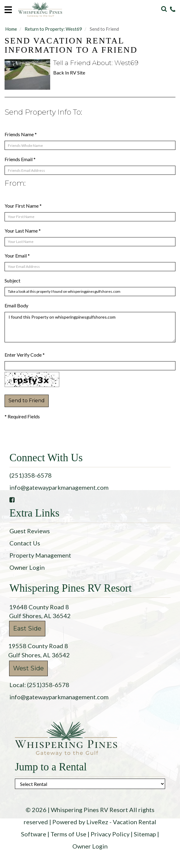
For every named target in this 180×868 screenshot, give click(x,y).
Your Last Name (23, 231)
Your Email (17, 256)
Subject (12, 280)
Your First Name (23, 206)
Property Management (40, 555)
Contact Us (25, 543)
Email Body (16, 305)
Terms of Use (68, 834)
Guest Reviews (30, 531)
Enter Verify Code (25, 355)
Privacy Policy (110, 834)
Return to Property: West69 (53, 29)
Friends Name (21, 134)
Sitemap (145, 834)
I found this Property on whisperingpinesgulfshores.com (90, 327)
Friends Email (20, 159)
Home (11, 29)
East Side (27, 628)
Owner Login (27, 567)
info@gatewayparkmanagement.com (59, 487)
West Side (28, 668)
